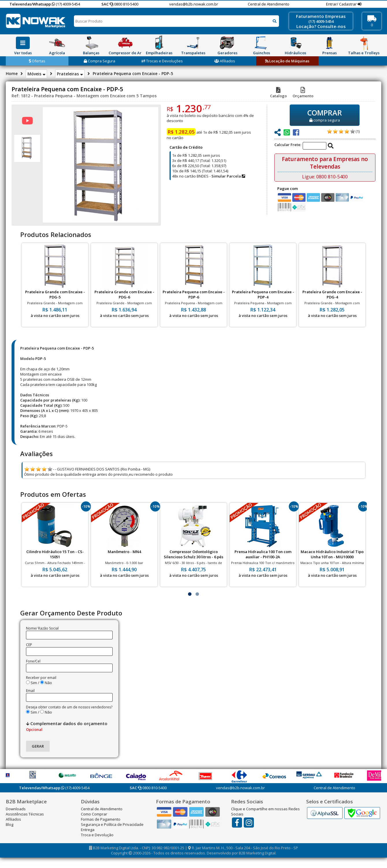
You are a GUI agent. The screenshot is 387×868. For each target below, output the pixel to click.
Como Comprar (94, 814)
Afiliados (225, 61)
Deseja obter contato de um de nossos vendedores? (69, 707)
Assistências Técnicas (25, 814)
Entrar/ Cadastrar (342, 4)
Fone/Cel (33, 661)
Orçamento (303, 93)
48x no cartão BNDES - (209, 176)
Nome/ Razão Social (42, 628)
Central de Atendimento (269, 4)
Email (30, 691)
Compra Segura (99, 61)
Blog (10, 824)
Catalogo (278, 93)
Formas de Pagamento (101, 819)
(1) (358, 131)
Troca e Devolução (97, 835)
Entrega (88, 830)
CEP (29, 645)
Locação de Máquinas (287, 61)
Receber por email (41, 678)
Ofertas (37, 61)
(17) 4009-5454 (66, 4)
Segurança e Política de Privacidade (112, 824)
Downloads (16, 809)
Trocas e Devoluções (162, 61)
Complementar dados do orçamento (67, 726)
